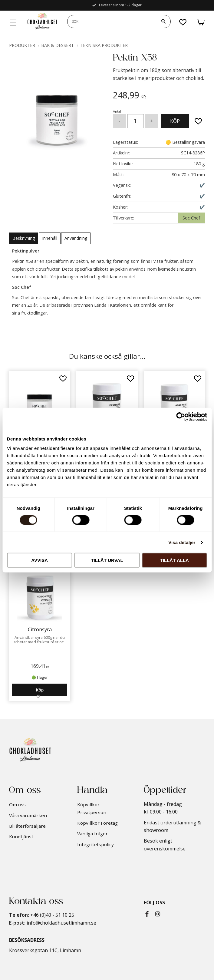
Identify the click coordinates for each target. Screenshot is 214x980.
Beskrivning (24, 238)
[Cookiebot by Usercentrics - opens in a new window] (181, 417)
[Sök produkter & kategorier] (112, 21)
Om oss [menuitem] (17, 804)
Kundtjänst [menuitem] (21, 836)
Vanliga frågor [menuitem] (92, 833)
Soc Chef (191, 218)
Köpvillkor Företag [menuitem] (97, 823)
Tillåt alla (174, 560)
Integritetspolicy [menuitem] (95, 844)
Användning (76, 238)
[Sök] (163, 21)
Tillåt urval (107, 560)
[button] (13, 22)
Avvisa (40, 560)
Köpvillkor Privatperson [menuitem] (92, 808)
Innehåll (50, 238)
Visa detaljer (182, 542)
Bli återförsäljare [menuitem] (27, 826)
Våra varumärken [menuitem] (28, 815)
